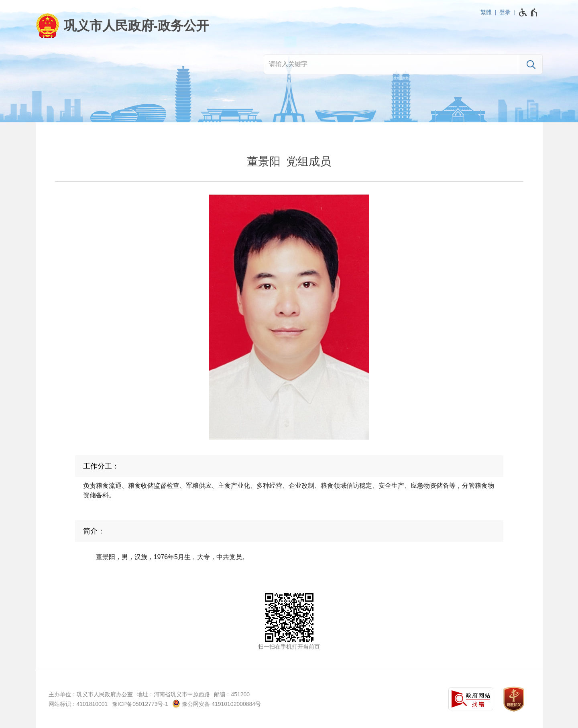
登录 (505, 12)
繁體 (486, 12)
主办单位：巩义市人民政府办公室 (91, 694)
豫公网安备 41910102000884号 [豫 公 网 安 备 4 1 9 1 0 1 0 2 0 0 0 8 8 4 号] (217, 704)
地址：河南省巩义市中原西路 (173, 694)
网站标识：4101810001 (78, 704)
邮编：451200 (232, 694)
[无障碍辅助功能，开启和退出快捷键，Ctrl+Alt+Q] (528, 12)
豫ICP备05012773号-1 (140, 704)
